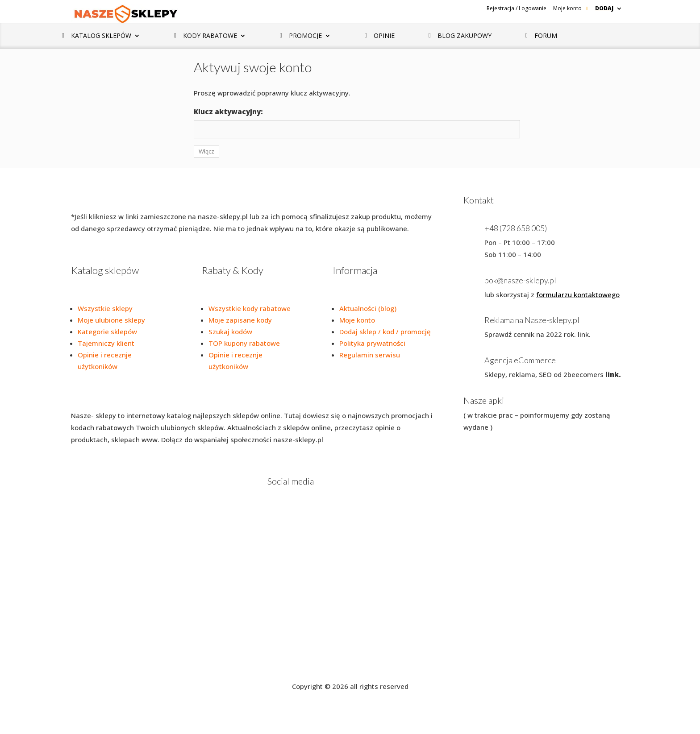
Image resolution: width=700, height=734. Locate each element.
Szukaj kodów (230, 332)
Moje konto (567, 8)
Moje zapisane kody (240, 320)
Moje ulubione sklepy (111, 320)
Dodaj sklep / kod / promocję (385, 332)
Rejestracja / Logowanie (517, 8)
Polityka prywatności (372, 343)
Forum (546, 36)
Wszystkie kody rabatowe (250, 308)
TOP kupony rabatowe (244, 343)
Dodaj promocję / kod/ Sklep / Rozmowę (390, 658)
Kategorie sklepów (107, 332)
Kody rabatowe (210, 36)
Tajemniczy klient (106, 343)
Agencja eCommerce (520, 360)
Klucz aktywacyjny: (228, 112)
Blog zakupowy (465, 36)
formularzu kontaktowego (578, 294)
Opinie (384, 36)
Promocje (305, 36)
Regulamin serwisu (370, 355)
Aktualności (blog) (368, 308)
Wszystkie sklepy (105, 308)
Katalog (101, 36)
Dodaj (604, 8)
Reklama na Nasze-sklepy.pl (532, 320)
